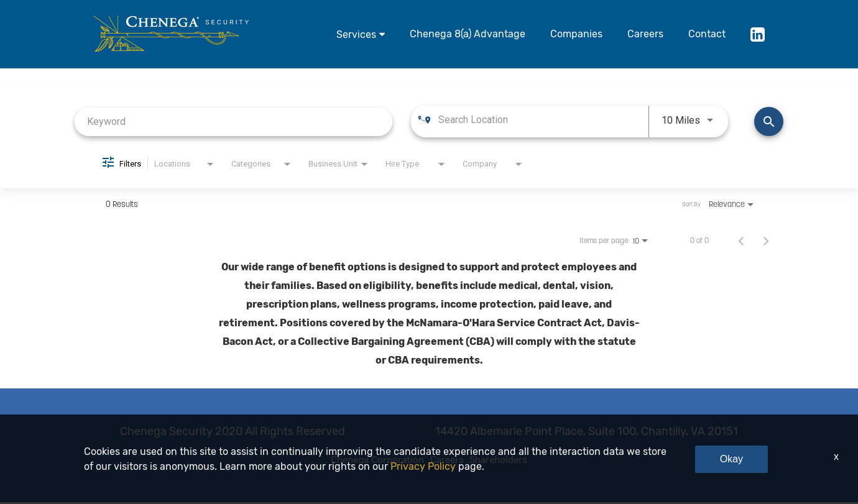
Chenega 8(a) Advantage (468, 34)
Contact (707, 34)
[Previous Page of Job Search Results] (741, 241)
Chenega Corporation (356, 461)
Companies (576, 34)
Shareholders (523, 461)
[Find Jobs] (769, 121)
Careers (645, 34)
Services (356, 34)
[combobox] (233, 121)
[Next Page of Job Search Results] (766, 241)
